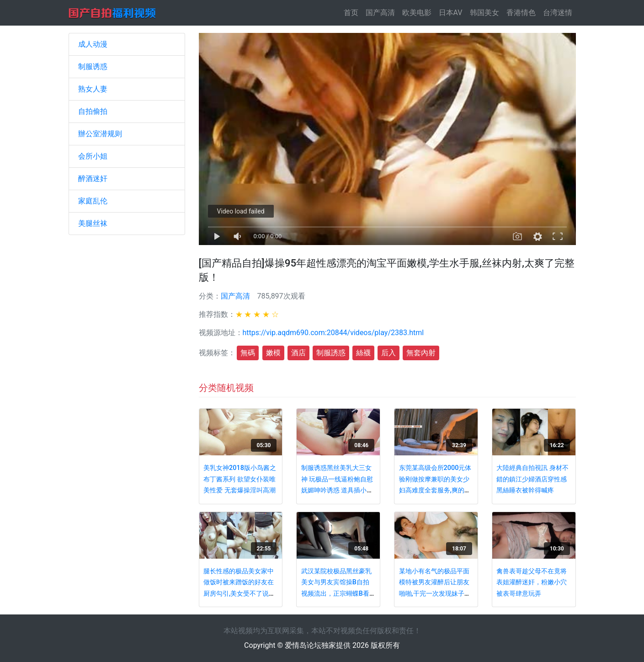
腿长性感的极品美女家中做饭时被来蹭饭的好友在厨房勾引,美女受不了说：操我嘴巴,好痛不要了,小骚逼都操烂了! (240, 594)
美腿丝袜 (93, 223)
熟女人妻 (93, 89)
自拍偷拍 (93, 111)
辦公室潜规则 (100, 134)
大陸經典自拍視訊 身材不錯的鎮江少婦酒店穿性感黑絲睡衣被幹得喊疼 (532, 479)
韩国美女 (484, 13)
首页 (353, 12)
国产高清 (380, 13)
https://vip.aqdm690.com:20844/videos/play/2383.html (333, 333)
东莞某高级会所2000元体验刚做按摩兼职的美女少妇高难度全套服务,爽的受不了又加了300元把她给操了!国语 (435, 490)
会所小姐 (93, 156)
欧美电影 (417, 13)
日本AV (451, 13)
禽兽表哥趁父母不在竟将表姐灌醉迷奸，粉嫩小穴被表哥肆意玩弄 (532, 582)
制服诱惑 (93, 67)
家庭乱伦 (93, 201)
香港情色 (521, 13)
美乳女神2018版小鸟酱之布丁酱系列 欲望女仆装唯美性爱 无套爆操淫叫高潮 (240, 479)
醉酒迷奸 (93, 179)
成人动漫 (93, 44)
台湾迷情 (558, 13)
